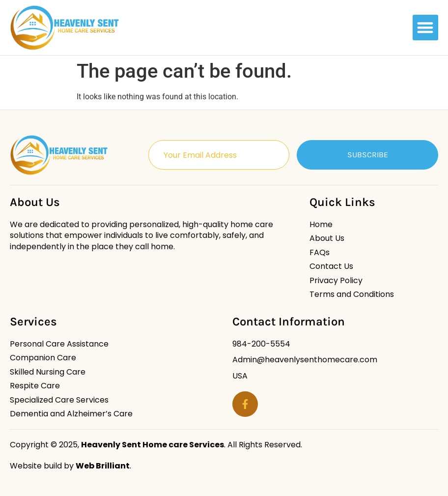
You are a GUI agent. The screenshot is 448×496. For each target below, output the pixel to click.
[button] (426, 28)
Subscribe (368, 155)
